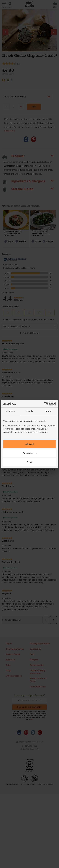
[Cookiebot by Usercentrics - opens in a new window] (44, 404)
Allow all (30, 444)
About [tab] (48, 411)
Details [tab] (29, 411)
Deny (30, 462)
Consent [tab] (11, 411)
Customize (30, 453)
